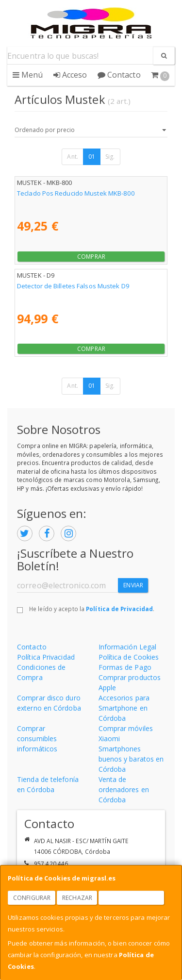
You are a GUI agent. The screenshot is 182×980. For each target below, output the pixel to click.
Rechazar (77, 898)
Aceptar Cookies (132, 898)
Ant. (72, 157)
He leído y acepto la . (92, 609)
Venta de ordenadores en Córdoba (124, 789)
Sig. (110, 157)
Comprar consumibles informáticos (37, 739)
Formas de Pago (125, 667)
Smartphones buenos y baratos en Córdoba (131, 759)
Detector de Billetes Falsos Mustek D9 (73, 286)
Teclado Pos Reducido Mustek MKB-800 (76, 193)
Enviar (133, 585)
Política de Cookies (129, 657)
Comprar (91, 257)
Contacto (119, 75)
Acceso (70, 75)
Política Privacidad (46, 657)
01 (92, 157)
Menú (28, 75)
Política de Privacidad (119, 609)
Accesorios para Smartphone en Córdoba (124, 708)
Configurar (32, 898)
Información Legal (128, 647)
